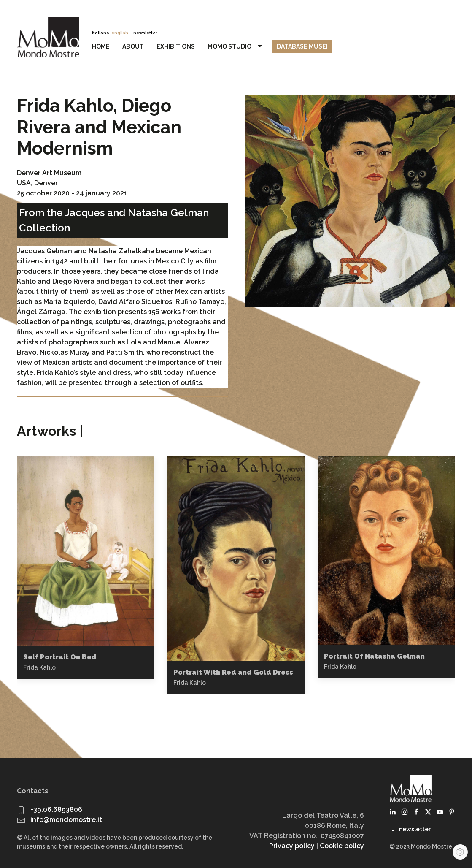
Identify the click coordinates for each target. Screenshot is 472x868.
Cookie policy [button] (342, 846)
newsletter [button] (145, 33)
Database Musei (302, 46)
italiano (100, 33)
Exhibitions (176, 46)
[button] (86, 551)
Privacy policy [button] (292, 846)
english (120, 33)
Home (101, 46)
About (133, 46)
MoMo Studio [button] (236, 46)
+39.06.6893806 (56, 810)
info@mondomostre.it (66, 820)
